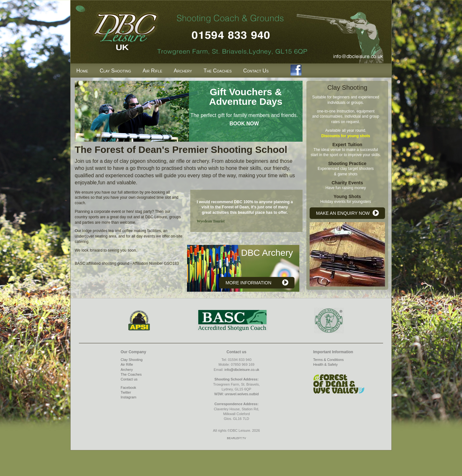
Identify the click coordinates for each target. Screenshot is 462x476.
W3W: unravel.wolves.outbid (237, 394)
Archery (183, 71)
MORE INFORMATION (248, 283)
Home (82, 71)
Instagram (128, 397)
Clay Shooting (116, 71)
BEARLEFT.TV (236, 438)
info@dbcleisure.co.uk (242, 370)
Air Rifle (153, 71)
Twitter (126, 392)
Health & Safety (325, 364)
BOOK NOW (244, 124)
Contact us (129, 379)
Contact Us (256, 71)
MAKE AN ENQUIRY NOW (343, 213)
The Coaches (218, 71)
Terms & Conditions (328, 360)
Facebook (128, 388)
